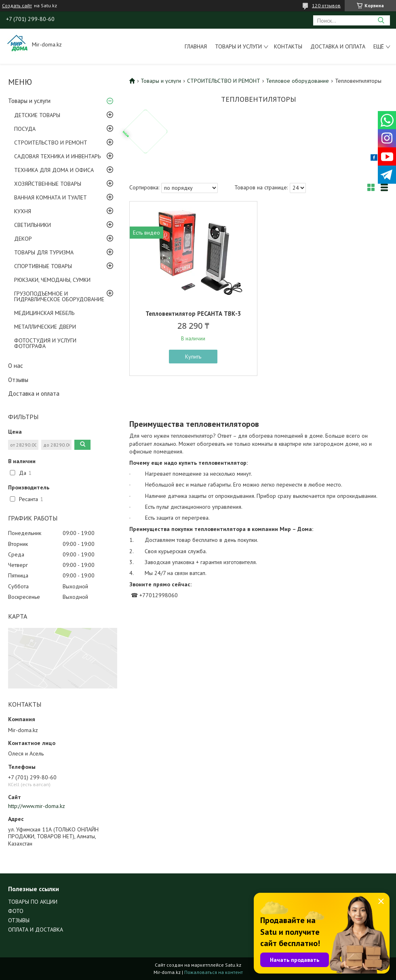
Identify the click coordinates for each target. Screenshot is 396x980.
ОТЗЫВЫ (19, 920)
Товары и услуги (238, 46)
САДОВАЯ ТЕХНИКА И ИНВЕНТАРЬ (57, 156)
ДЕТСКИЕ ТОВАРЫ (37, 115)
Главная (196, 46)
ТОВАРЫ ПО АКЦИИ (33, 902)
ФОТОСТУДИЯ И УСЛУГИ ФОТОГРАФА (45, 343)
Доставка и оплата (338, 46)
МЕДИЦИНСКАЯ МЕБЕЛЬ (44, 313)
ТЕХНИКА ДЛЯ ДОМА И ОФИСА (54, 170)
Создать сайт (17, 6)
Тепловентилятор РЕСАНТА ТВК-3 (193, 314)
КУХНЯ (23, 211)
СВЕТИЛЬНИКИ (33, 225)
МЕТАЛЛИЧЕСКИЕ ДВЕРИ (45, 327)
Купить (193, 357)
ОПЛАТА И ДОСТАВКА (36, 930)
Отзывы (18, 380)
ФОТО (16, 911)
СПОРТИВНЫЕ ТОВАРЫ (43, 266)
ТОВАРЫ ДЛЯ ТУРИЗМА (44, 252)
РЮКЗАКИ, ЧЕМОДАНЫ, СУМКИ (52, 280)
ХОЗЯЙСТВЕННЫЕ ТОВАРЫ (48, 184)
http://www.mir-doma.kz (37, 806)
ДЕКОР (23, 239)
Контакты (288, 46)
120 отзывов (326, 5)
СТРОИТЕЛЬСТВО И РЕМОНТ (51, 143)
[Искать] (381, 20)
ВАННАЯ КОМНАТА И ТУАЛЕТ (51, 197)
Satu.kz (233, 965)
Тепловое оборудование (297, 81)
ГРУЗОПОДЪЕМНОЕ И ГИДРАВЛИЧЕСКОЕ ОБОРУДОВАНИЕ (59, 296)
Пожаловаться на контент (214, 972)
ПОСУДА (25, 129)
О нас (16, 366)
